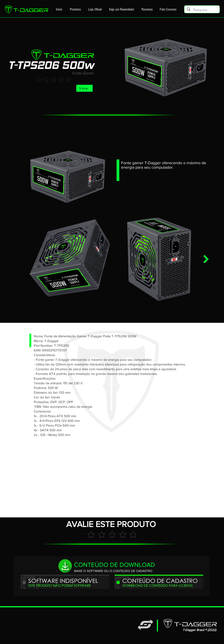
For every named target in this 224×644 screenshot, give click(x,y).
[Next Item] (206, 259)
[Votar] (84, 88)
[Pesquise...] (202, 10)
